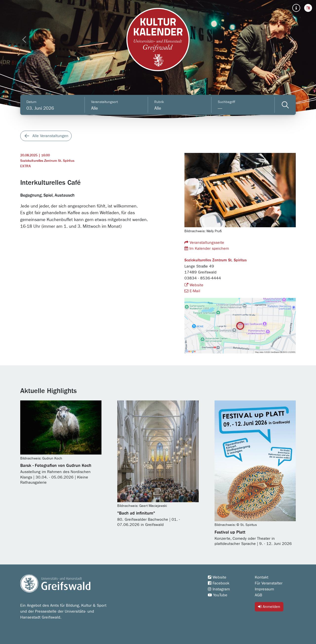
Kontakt (262, 577)
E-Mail (192, 291)
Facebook (219, 583)
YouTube (218, 595)
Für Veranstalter (269, 583)
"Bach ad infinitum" (136, 513)
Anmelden (269, 607)
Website (194, 285)
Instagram (219, 589)
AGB (258, 595)
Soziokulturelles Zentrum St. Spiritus (47, 161)
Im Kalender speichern (207, 248)
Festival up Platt (230, 532)
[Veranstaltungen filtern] (285, 105)
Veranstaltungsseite (204, 242)
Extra (25, 166)
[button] (308, 8)
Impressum (264, 589)
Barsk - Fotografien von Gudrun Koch (56, 466)
